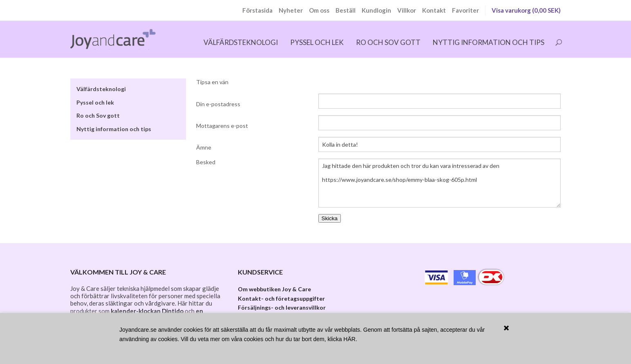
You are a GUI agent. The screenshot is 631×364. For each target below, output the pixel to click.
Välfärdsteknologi (241, 42)
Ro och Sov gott (388, 42)
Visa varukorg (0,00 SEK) (526, 10)
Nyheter (291, 10)
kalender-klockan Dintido (147, 311)
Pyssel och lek (317, 42)
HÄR (349, 339)
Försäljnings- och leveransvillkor (282, 307)
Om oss (319, 10)
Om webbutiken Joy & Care (274, 289)
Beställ (346, 10)
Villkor (407, 10)
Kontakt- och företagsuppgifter (281, 298)
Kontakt (434, 10)
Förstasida (257, 10)
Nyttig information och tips (489, 42)
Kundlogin (376, 10)
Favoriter (465, 10)
